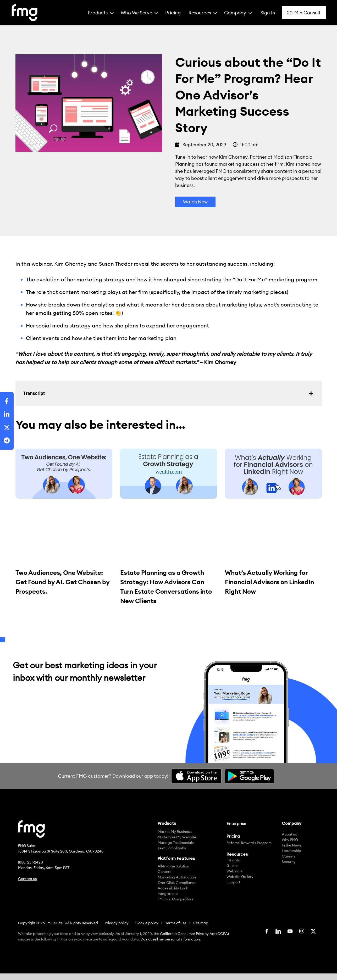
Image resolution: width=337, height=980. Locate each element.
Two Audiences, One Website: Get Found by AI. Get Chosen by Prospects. (62, 582)
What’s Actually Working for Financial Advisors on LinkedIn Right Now (269, 582)
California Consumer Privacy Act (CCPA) (194, 934)
